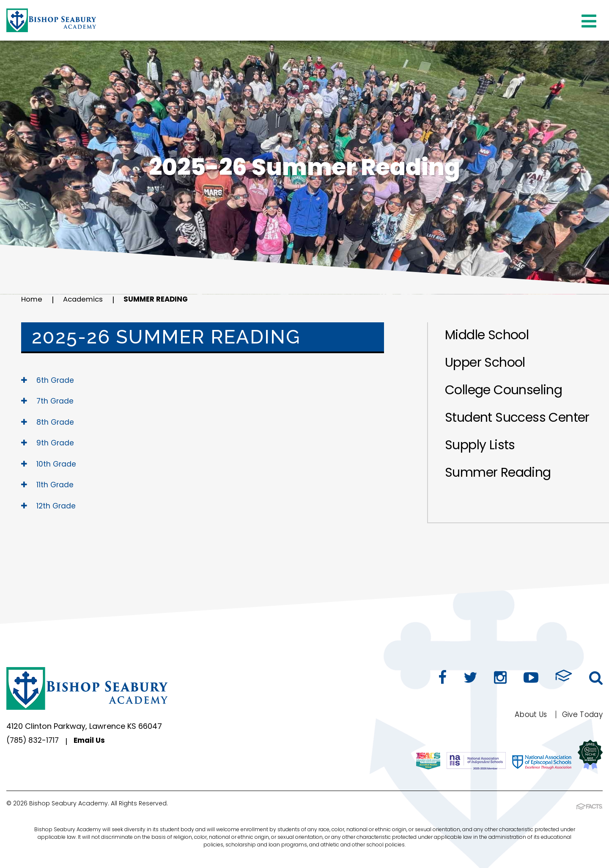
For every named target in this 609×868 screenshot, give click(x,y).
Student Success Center (517, 418)
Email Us (93, 741)
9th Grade (48, 443)
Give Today (580, 714)
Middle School (487, 335)
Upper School (485, 363)
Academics (86, 300)
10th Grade (49, 464)
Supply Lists (480, 445)
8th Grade (48, 422)
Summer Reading (162, 300)
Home (32, 300)
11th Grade (48, 485)
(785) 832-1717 (34, 741)
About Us (526, 714)
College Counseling (503, 390)
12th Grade (49, 506)
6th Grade (48, 380)
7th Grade (48, 401)
